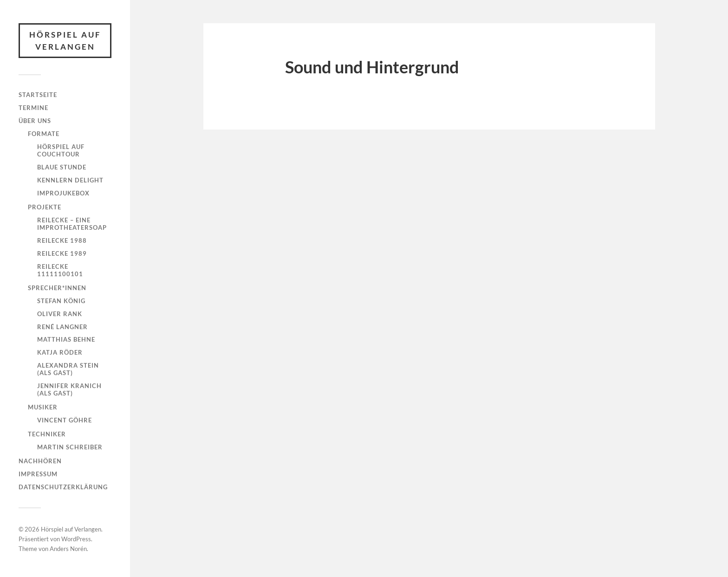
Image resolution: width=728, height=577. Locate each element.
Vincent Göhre (65, 420)
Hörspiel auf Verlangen (65, 41)
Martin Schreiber (70, 447)
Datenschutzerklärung (63, 487)
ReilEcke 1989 (62, 253)
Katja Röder (60, 352)
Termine (33, 108)
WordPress (76, 539)
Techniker (47, 434)
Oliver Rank (60, 314)
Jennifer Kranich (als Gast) (69, 389)
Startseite (38, 95)
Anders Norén (68, 549)
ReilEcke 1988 (62, 240)
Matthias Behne (66, 339)
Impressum (38, 474)
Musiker (43, 407)
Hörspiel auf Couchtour (61, 150)
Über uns (35, 121)
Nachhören (40, 461)
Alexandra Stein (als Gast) (68, 369)
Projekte (45, 207)
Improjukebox (63, 193)
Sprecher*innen (57, 288)
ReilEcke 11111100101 (60, 270)
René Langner (62, 327)
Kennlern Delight (70, 180)
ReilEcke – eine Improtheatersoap (72, 224)
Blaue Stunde (62, 167)
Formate (44, 134)
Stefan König (61, 301)
